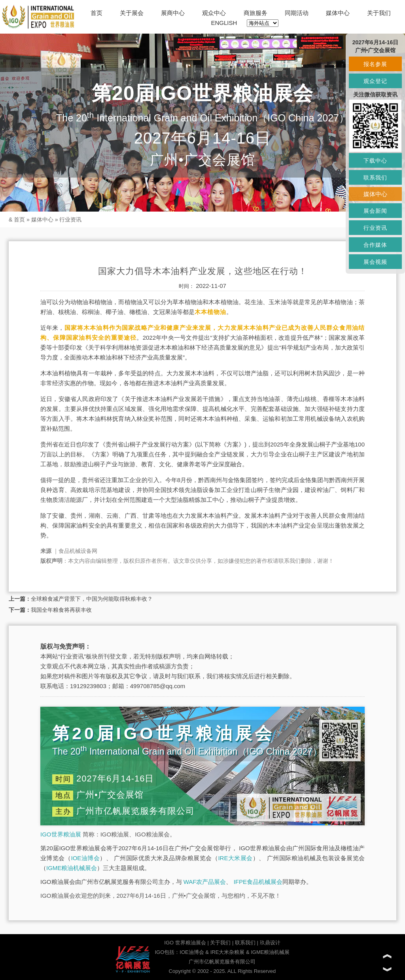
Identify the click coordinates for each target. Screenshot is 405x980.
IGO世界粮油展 (61, 834)
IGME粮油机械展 (270, 952)
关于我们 (379, 13)
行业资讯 (70, 219)
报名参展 (375, 64)
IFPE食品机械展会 (258, 882)
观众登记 (375, 81)
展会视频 (375, 262)
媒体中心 (338, 13)
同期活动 (297, 13)
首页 (97, 13)
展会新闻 (375, 211)
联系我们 (245, 943)
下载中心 (375, 161)
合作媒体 (375, 245)
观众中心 (214, 13)
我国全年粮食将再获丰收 (61, 610)
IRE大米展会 (235, 858)
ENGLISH (224, 23)
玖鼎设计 (270, 943)
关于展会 (132, 13)
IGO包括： (167, 952)
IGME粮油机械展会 (72, 868)
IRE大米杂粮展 (228, 952)
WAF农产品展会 (205, 882)
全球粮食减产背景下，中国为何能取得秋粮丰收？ (92, 599)
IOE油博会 (85, 858)
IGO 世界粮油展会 (185, 943)
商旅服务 (255, 13)
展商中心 (173, 13)
